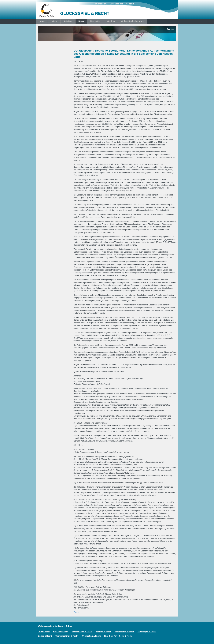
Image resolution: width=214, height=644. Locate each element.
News (81, 21)
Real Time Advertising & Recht (118, 636)
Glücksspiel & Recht (147, 632)
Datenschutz (116, 4)
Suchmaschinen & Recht (67, 636)
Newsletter (95, 21)
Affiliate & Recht (103, 632)
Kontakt (130, 4)
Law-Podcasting (61, 632)
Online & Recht (45, 636)
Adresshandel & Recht (82, 632)
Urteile (54, 21)
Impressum (101, 4)
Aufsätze (68, 21)
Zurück (77, 612)
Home (42, 21)
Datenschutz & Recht (124, 632)
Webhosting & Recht (91, 636)
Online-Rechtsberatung (133, 21)
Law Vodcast (44, 632)
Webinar (111, 21)
